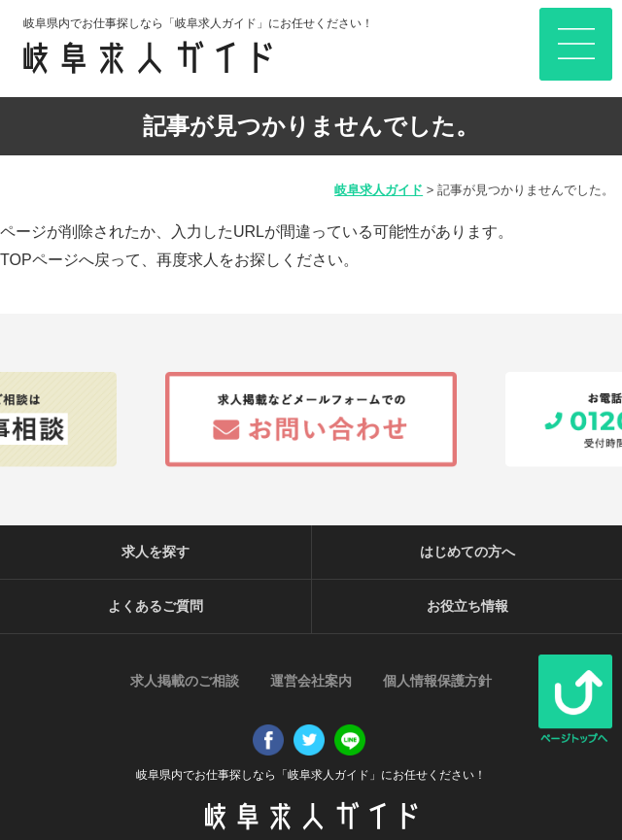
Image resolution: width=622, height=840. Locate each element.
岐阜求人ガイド (379, 190)
